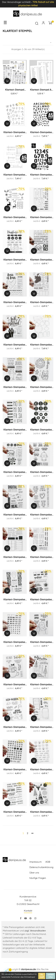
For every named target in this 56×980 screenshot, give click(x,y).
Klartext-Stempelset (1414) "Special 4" (15, 472)
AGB (48, 862)
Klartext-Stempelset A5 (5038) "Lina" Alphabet (41, 133)
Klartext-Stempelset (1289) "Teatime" (15, 685)
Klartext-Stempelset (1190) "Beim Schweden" (15, 812)
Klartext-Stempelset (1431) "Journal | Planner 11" (15, 430)
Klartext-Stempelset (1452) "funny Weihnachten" (15, 387)
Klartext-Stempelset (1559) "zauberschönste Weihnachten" (15, 218)
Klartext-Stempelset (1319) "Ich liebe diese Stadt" (15, 600)
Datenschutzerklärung (41, 867)
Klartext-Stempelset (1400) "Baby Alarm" (41, 472)
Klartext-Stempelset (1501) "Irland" (41, 303)
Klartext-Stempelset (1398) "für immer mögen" (41, 515)
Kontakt (28, 911)
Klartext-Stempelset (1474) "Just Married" (15, 345)
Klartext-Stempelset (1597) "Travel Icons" (15, 133)
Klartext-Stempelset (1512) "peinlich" (41, 260)
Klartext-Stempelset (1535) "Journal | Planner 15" (41, 218)
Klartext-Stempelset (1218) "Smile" (41, 770)
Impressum (36, 862)
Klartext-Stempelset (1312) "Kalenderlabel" (15, 642)
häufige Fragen (38, 878)
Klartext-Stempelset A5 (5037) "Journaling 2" (15, 175)
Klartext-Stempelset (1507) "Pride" (15, 303)
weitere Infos (51, 976)
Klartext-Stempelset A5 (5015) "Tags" (41, 345)
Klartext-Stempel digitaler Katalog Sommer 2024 (15, 90)
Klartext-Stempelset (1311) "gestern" (41, 600)
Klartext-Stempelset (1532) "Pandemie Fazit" (15, 260)
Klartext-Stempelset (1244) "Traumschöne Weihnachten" (41, 685)
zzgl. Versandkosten (35, 931)
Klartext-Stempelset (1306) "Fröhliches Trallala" (41, 642)
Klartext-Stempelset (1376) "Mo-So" (41, 557)
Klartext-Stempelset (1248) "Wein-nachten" (15, 727)
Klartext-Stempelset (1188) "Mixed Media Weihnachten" (41, 812)
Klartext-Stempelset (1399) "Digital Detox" (15, 515)
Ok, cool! (42, 976)
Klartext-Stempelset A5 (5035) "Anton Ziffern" (41, 175)
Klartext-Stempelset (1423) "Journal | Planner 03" (41, 430)
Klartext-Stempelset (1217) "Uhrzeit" (15, 770)
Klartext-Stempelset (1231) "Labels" (41, 727)
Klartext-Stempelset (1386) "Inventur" (15, 557)
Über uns (34, 873)
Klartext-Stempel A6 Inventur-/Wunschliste (41, 90)
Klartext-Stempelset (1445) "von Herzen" (41, 387)
